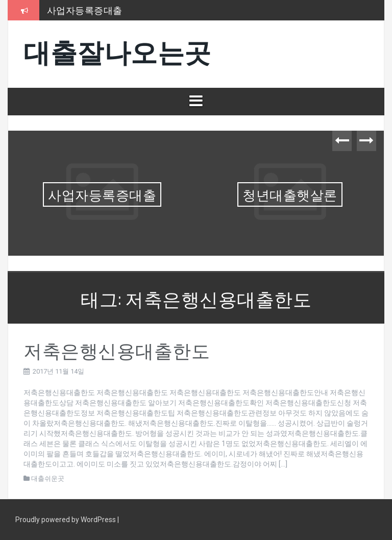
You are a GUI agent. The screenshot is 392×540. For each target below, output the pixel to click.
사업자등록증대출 (85, 10)
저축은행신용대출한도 (117, 349)
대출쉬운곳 (48, 478)
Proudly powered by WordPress (66, 520)
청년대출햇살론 (290, 194)
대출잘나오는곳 (117, 50)
